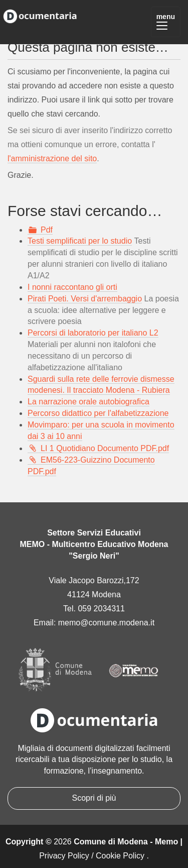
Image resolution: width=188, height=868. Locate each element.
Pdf (47, 230)
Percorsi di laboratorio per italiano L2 (93, 333)
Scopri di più (94, 798)
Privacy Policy (64, 856)
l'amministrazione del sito (52, 158)
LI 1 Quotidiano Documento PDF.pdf (105, 448)
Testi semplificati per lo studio (80, 241)
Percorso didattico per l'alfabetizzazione (98, 413)
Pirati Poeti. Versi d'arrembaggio (85, 299)
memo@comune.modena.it (106, 623)
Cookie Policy (120, 856)
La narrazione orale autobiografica (88, 402)
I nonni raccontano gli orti (72, 287)
